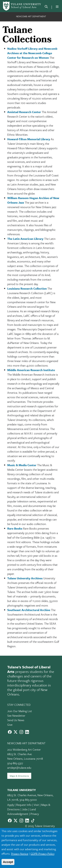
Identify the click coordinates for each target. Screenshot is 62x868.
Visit (36, 805)
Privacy (35, 814)
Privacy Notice (20, 854)
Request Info (24, 805)
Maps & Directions (19, 776)
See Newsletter (16, 716)
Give (10, 725)
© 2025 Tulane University (40, 826)
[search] (46, 7)
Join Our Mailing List (20, 711)
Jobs (25, 809)
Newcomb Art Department (31, 16)
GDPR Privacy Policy (42, 854)
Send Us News (16, 720)
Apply (11, 805)
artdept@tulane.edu (19, 768)
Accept (8, 862)
